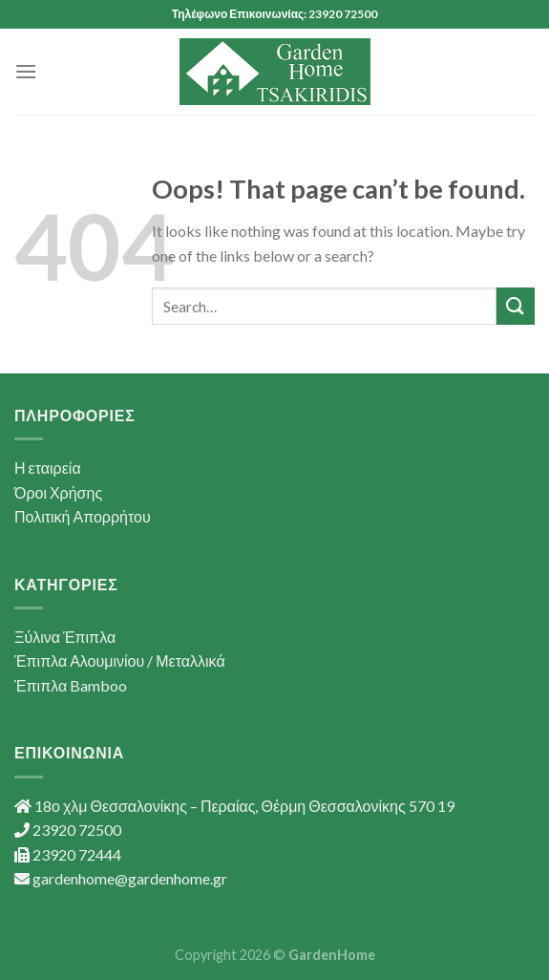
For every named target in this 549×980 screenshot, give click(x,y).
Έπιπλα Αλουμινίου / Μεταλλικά (120, 660)
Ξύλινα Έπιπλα (65, 637)
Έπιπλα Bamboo (71, 685)
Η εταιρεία (48, 468)
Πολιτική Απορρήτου (83, 516)
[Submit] (516, 306)
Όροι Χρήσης (58, 492)
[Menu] (26, 71)
